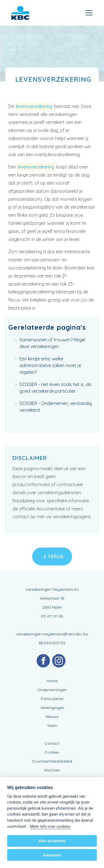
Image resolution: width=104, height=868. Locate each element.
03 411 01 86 (52, 616)
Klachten (52, 770)
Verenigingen (52, 708)
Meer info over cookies (50, 827)
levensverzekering (34, 106)
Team (52, 725)
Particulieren (52, 699)
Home (52, 681)
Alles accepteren (52, 841)
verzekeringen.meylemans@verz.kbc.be (52, 634)
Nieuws (52, 717)
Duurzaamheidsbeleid (52, 761)
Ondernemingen (52, 690)
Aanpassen (52, 855)
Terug (54, 556)
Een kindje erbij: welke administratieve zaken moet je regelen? (50, 365)
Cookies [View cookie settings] (52, 752)
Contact (52, 743)
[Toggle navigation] (89, 13)
